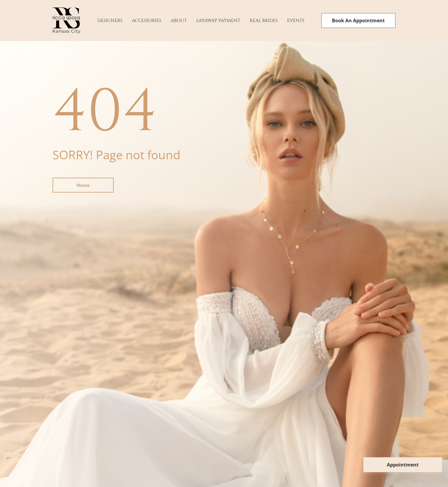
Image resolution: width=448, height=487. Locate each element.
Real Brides (264, 21)
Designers (110, 21)
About (179, 21)
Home (83, 185)
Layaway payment (218, 21)
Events (296, 21)
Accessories (147, 21)
